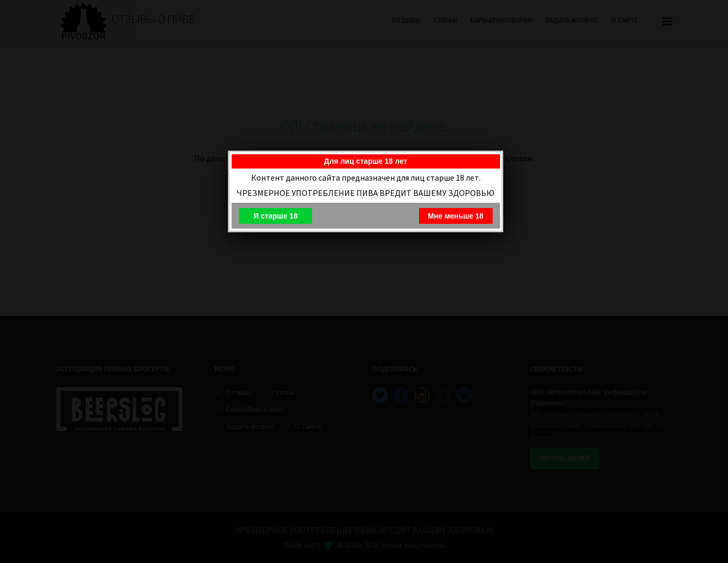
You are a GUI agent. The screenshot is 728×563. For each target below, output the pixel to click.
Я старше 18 (275, 216)
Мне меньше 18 (456, 216)
